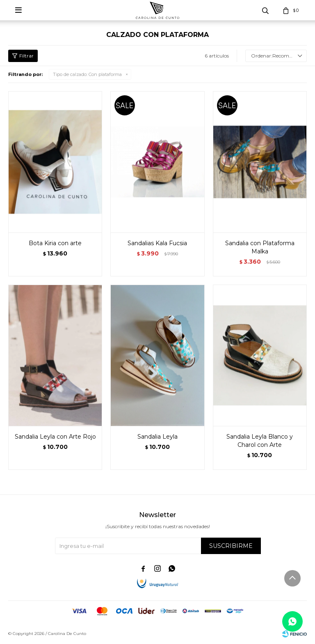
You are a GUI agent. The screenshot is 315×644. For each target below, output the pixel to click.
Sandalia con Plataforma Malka (260, 247)
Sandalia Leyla (157, 437)
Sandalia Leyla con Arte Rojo (55, 437)
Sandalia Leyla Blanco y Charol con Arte (260, 441)
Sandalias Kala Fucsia (157, 243)
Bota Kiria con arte (55, 243)
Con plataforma (87, 74)
